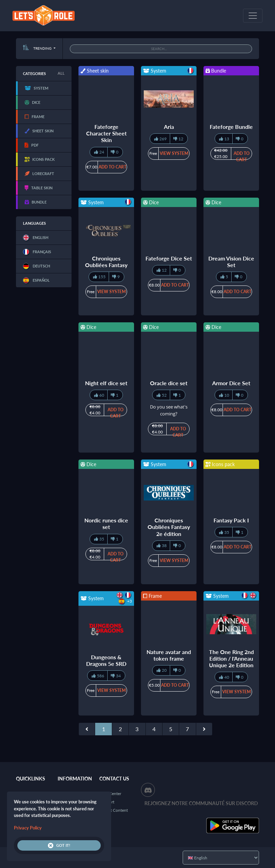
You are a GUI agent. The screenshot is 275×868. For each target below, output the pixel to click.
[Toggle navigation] (253, 16)
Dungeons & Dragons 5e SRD (106, 660)
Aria (169, 127)
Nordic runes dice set (106, 523)
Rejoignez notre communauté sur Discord (201, 803)
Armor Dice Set (231, 383)
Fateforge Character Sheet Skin (106, 133)
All (61, 73)
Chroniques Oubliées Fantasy (106, 262)
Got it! (59, 845)
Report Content (114, 810)
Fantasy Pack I (231, 520)
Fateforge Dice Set (169, 258)
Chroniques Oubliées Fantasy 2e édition (169, 527)
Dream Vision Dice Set (231, 262)
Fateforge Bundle (231, 127)
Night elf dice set (106, 383)
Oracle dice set (169, 383)
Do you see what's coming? (169, 410)
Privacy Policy (28, 828)
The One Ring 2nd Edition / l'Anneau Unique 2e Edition (231, 658)
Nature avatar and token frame (169, 655)
